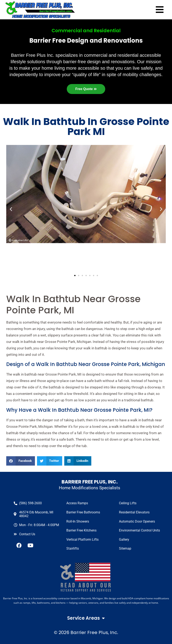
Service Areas (86, 618)
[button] (21, 461)
